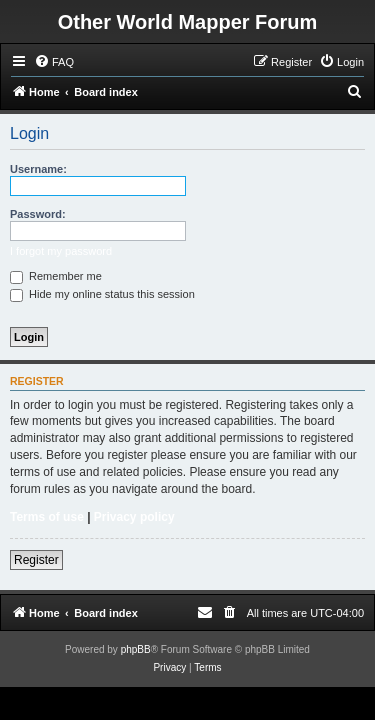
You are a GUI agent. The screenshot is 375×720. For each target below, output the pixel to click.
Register (36, 560)
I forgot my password (61, 251)
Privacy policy (134, 517)
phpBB (136, 649)
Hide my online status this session (102, 294)
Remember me (56, 276)
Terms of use (47, 517)
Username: (38, 169)
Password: (38, 214)
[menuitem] (54, 62)
